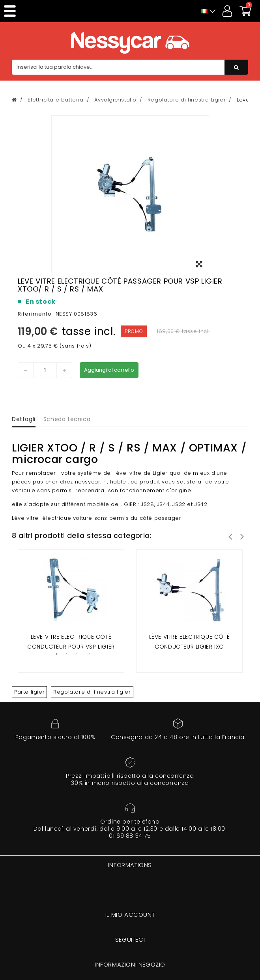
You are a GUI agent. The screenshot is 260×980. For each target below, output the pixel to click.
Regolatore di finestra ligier (92, 692)
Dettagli (24, 419)
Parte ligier (29, 692)
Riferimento (35, 314)
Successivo (242, 536)
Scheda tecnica (67, 419)
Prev (230, 536)
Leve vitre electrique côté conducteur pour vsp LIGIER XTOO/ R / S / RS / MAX (71, 647)
